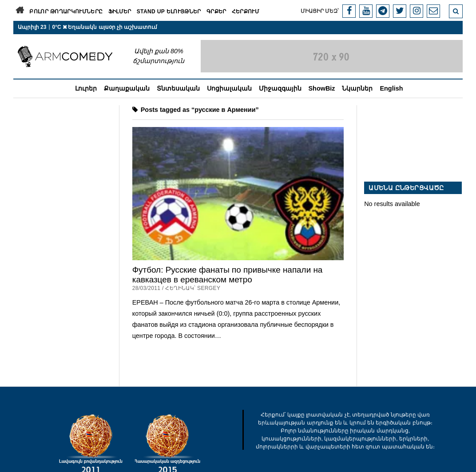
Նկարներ (357, 88)
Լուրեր (86, 88)
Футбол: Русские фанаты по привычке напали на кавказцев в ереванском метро (228, 275)
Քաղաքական (127, 88)
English (391, 88)
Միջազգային (280, 88)
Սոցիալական (229, 88)
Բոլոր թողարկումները (66, 12)
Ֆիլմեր (120, 12)
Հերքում (246, 12)
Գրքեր (216, 12)
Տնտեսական (178, 88)
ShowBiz (322, 88)
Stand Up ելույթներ (169, 12)
